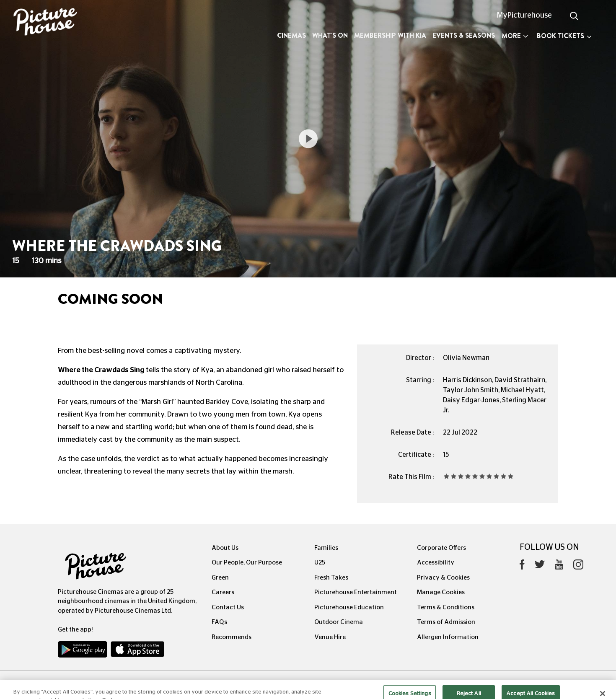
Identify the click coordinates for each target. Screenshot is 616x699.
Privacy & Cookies (443, 578)
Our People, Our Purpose (247, 563)
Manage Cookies (441, 592)
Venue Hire (330, 637)
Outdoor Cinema (339, 622)
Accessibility (436, 563)
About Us (225, 548)
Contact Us (228, 607)
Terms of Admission (446, 622)
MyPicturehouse (524, 16)
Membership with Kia (390, 35)
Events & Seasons (464, 35)
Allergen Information (448, 637)
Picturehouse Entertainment (356, 592)
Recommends (232, 637)
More (515, 36)
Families (326, 548)
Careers (223, 592)
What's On (330, 35)
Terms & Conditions (446, 607)
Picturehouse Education (349, 607)
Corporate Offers (441, 548)
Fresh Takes (331, 578)
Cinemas (291, 35)
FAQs (219, 622)
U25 (320, 563)
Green (220, 578)
